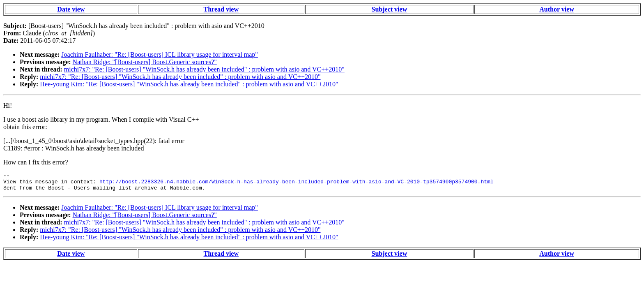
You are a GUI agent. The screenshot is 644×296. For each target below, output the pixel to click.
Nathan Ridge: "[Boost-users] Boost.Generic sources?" (145, 62)
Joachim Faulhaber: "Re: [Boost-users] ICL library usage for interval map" (160, 54)
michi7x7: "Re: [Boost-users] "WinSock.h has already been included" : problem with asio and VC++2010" (204, 69)
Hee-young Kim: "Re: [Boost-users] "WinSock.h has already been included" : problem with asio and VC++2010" (189, 84)
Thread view (221, 9)
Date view (71, 9)
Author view (557, 9)
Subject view (390, 9)
